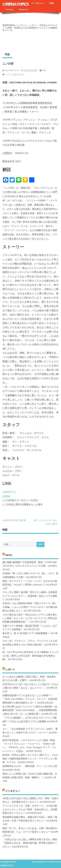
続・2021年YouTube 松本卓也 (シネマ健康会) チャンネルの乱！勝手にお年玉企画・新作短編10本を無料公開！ (30, 656)
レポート (10, 669)
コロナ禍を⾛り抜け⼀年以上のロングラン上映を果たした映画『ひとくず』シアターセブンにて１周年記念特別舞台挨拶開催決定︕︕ (30, 618)
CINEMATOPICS (16, 4)
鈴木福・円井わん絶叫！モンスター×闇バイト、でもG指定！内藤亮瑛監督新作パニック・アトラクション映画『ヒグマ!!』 (30, 759)
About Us (24, 9)
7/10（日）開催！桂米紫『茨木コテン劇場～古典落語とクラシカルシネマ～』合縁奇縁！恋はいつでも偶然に (30, 596)
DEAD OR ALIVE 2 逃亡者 (15, 520)
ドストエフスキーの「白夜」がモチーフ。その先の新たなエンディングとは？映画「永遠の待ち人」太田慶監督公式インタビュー (30, 809)
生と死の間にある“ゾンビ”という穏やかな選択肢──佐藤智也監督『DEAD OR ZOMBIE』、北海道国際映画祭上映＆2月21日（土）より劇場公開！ (30, 710)
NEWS (9, 555)
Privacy (10, 9)
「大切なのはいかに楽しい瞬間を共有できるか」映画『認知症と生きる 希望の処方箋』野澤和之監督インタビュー (30, 843)
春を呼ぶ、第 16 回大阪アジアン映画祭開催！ (26, 633)
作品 (52, 3)
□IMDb (6, 496)
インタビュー (38, 3)
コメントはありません (15, 74)
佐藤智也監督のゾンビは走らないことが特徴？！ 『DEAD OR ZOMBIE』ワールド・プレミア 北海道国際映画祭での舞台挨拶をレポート (30, 699)
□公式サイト (9, 492)
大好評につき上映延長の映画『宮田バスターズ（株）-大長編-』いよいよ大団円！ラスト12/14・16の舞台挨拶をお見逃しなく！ (30, 607)
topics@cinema (12, 70)
